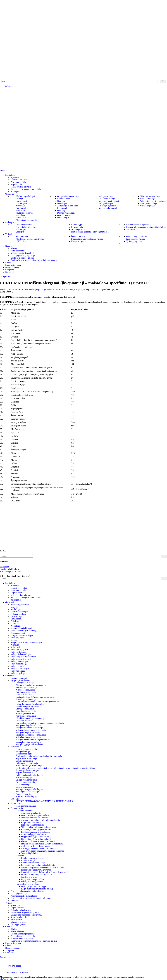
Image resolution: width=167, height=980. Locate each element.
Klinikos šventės (18, 251)
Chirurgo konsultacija (25, 709)
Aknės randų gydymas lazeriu (34, 834)
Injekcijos (20, 856)
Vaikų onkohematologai (150, 196)
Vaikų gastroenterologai (109, 201)
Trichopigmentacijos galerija (23, 255)
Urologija (20, 232)
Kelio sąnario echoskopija (27, 763)
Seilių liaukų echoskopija (27, 780)
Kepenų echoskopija (24, 773)
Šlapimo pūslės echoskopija (28, 770)
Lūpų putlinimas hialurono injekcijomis (38, 865)
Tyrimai (10, 289)
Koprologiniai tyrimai (135, 239)
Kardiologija (76, 225)
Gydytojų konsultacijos (26, 227)
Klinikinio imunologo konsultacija (30, 718)
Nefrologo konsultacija (26, 690)
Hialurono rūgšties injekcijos (33, 863)
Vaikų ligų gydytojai (107, 206)
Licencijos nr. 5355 (19, 180)
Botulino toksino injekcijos (33, 858)
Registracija (6, 277)
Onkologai (62, 210)
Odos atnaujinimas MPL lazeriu (34, 818)
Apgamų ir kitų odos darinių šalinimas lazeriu (40, 820)
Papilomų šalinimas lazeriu (33, 825)
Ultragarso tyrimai (79, 241)
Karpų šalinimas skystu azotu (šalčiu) (37, 889)
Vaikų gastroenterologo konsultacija (31, 730)
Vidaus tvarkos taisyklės (21, 187)
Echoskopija (21, 229)
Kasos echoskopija (24, 777)
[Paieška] (26, 81)
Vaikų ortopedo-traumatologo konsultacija (34, 740)
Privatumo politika (18, 182)
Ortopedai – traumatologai (22, 635)
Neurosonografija (23, 794)
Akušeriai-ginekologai (25, 196)
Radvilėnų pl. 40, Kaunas (11, 572)
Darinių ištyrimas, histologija (33, 886)
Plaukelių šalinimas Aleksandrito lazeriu (38, 841)
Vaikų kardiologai (148, 199)
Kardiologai (21, 208)
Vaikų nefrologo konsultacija (28, 732)
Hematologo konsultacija (26, 687)
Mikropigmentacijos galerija (23, 253)
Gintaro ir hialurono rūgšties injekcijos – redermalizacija (45, 872)
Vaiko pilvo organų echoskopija (29, 789)
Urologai (20, 199)
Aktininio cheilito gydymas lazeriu (36, 846)
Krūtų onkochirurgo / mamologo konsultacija (35, 697)
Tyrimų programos (134, 241)
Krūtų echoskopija (24, 751)
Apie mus (15, 177)
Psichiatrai (20, 210)
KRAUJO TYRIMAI (22, 289)
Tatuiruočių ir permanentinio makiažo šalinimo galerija (34, 260)
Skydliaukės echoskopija (26, 758)
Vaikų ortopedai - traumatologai (154, 201)
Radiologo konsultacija (26, 713)
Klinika (14, 248)
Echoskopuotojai (23, 203)
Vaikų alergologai (148, 206)
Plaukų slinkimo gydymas (32, 882)
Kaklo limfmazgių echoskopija (29, 766)
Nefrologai (20, 206)
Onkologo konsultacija (25, 721)
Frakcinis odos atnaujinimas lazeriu (36, 815)
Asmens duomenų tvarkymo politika (26, 189)
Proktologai (21, 218)
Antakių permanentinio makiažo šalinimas (39, 848)
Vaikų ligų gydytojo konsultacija (30, 744)
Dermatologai (63, 218)
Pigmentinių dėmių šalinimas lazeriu (37, 839)
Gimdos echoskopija (24, 761)
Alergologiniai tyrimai (40, 289)
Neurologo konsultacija (26, 711)
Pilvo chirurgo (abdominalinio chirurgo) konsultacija (38, 702)
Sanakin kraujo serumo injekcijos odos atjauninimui (43, 867)
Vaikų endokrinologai (108, 208)
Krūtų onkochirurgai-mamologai (25, 214)
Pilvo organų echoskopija (27, 749)
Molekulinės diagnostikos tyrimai (30, 239)
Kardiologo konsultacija (26, 692)
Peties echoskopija (24, 785)
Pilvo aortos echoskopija (26, 796)
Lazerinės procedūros (25, 811)
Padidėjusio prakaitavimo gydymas (36, 870)
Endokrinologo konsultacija (28, 706)
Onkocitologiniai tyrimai (137, 237)
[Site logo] (14, 79)
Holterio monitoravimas (26, 806)
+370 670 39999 (14, 966)
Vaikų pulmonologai (149, 203)
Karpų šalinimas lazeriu (31, 822)
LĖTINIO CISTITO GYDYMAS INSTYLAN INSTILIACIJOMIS (44, 801)
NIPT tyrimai (21, 241)
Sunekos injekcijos (29, 877)
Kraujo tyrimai (22, 237)
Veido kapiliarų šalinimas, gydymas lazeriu (39, 827)
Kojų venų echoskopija (26, 782)
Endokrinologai (64, 199)
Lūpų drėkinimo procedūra (32, 879)
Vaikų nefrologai (106, 203)
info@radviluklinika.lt (9, 569)
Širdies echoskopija (24, 754)
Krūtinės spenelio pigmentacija (139, 225)
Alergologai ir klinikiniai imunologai (26, 642)
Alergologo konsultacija (26, 716)
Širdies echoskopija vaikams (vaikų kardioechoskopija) (39, 756)
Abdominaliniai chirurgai (27, 220)
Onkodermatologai (65, 215)
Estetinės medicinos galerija (22, 258)
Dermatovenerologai (66, 213)
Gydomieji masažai (24, 225)
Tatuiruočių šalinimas (30, 853)
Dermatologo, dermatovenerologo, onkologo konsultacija (40, 723)
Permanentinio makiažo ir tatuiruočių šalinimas (146, 227)
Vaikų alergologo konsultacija (28, 742)
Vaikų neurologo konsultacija (28, 725)
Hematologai (21, 201)
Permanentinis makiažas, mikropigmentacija (90, 232)
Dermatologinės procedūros (28, 884)
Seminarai (131, 229)
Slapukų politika (17, 184)
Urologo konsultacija (25, 683)
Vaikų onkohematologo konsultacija (31, 735)
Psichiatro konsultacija (25, 695)
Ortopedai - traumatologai (68, 196)
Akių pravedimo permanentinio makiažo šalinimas (42, 851)
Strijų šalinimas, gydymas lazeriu (35, 837)
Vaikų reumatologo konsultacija (29, 728)
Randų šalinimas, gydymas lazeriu (36, 832)
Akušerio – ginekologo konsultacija (31, 685)
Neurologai (62, 203)
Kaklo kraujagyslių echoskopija (29, 775)
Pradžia (3, 289)
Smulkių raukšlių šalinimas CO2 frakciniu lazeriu (42, 844)
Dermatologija (77, 227)
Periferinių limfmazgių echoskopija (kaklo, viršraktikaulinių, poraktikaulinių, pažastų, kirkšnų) (56, 768)
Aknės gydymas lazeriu (31, 813)
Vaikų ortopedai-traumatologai (23, 657)
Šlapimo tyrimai (78, 237)
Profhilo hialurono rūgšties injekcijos (37, 875)
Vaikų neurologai (106, 196)
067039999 (10, 86)
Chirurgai (61, 201)
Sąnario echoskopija (24, 787)
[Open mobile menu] (2, 170)
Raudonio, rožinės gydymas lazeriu (36, 830)
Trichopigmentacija (79, 229)
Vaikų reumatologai (107, 199)
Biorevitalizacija (28, 860)
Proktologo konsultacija (26, 699)
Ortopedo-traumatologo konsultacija (31, 704)
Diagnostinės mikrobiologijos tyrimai (87, 239)
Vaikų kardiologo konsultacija (28, 737)
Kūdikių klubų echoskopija (27, 792)
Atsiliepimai (16, 192)
